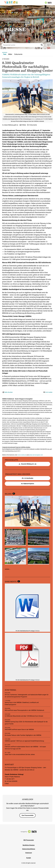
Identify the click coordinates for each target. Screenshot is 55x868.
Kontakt (29, 858)
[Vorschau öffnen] (28, 96)
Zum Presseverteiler (28, 815)
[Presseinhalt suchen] (23, 45)
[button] (42, 45)
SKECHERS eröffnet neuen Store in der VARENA (19, 730)
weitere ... (8, 569)
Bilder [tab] (10, 54)
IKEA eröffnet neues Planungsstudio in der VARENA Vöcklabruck (24, 710)
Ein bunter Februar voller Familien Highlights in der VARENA (23, 735)
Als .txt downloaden (28, 478)
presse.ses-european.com (36, 455)
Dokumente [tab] (18, 54)
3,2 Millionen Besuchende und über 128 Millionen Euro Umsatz (24, 716)
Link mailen (49, 392)
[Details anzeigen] (28, 607)
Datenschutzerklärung (29, 849)
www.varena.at (22, 455)
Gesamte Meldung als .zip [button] (28, 464)
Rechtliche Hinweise (29, 845)
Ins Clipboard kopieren (28, 484)
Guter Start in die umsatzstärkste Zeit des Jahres (20, 754)
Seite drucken (8, 392)
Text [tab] (5, 54)
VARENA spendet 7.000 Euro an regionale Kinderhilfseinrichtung (24, 741)
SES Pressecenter (29, 840)
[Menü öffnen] (3, 2)
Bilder (8, 494)
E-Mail (7, 784)
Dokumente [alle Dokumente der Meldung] (11, 582)
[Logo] (11, 3)
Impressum (29, 853)
